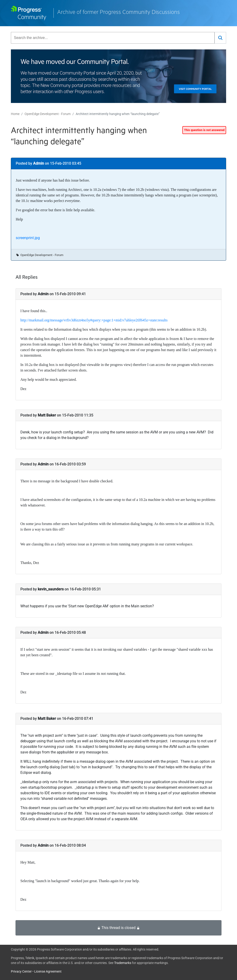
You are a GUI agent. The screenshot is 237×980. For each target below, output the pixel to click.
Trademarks (123, 963)
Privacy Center (21, 971)
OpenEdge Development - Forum (48, 114)
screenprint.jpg (28, 238)
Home (15, 114)
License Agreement (48, 971)
